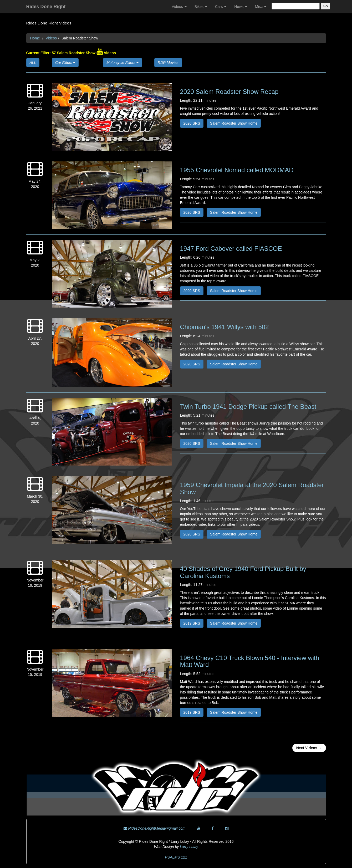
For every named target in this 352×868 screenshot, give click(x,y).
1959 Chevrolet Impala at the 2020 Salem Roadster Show (252, 488)
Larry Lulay (189, 847)
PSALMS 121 (176, 857)
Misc (261, 7)
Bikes (201, 7)
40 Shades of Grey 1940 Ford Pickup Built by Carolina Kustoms (243, 572)
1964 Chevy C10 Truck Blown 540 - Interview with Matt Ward (250, 661)
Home (35, 38)
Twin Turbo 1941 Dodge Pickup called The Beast (248, 407)
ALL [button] (33, 63)
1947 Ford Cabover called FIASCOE (231, 249)
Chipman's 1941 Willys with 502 (225, 327)
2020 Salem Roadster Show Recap (229, 92)
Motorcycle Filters (123, 63)
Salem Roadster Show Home (234, 123)
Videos (179, 7)
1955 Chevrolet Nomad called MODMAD (237, 170)
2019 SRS (192, 623)
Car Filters (65, 63)
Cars (221, 7)
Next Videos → (309, 748)
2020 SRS (192, 123)
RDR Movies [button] (168, 63)
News (241, 7)
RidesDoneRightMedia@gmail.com (155, 828)
